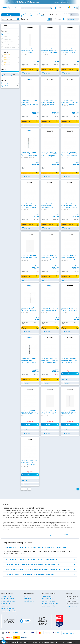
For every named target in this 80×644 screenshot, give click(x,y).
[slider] (2, 72)
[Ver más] (64, 534)
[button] (15, 8)
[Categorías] (11, 15)
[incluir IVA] (70, 633)
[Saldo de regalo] (9, 642)
